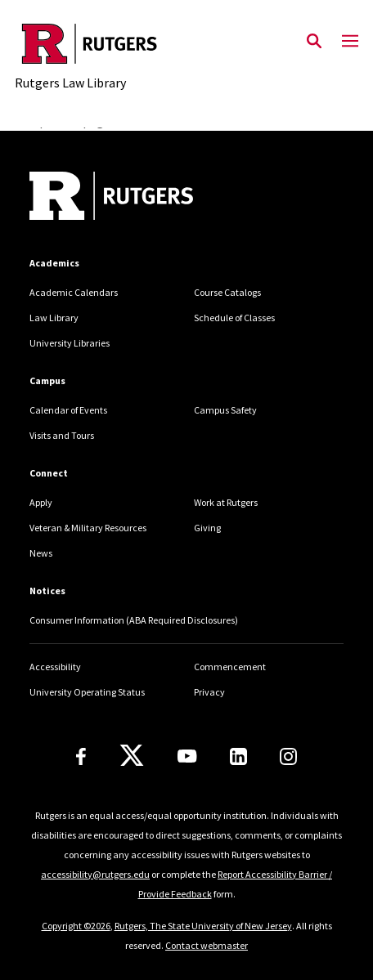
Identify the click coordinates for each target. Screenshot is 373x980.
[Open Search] (314, 42)
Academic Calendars (74, 292)
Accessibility (55, 667)
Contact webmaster (207, 945)
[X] (132, 756)
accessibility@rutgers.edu (95, 874)
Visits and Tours (62, 435)
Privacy (209, 692)
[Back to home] (140, 198)
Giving (207, 528)
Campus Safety (225, 410)
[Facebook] (81, 756)
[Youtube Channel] (187, 756)
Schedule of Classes (234, 318)
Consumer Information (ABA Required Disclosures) (134, 620)
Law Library (54, 318)
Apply (41, 502)
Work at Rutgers (226, 502)
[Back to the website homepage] (90, 44)
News (41, 553)
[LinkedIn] (238, 756)
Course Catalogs (227, 292)
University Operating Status (87, 692)
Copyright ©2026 (76, 926)
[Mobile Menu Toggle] (350, 42)
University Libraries (70, 343)
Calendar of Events (68, 410)
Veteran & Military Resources (88, 528)
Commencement (230, 667)
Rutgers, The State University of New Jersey (203, 926)
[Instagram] (288, 756)
